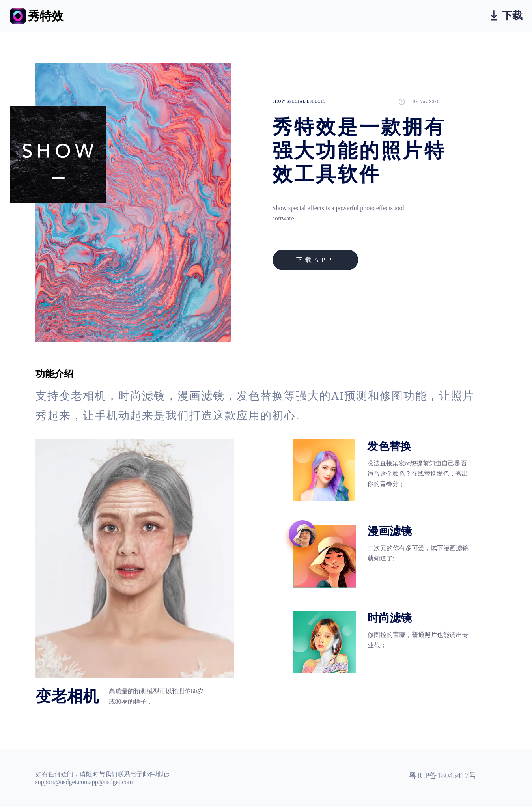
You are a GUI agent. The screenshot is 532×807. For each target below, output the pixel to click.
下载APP (315, 260)
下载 (506, 16)
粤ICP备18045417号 (443, 775)
